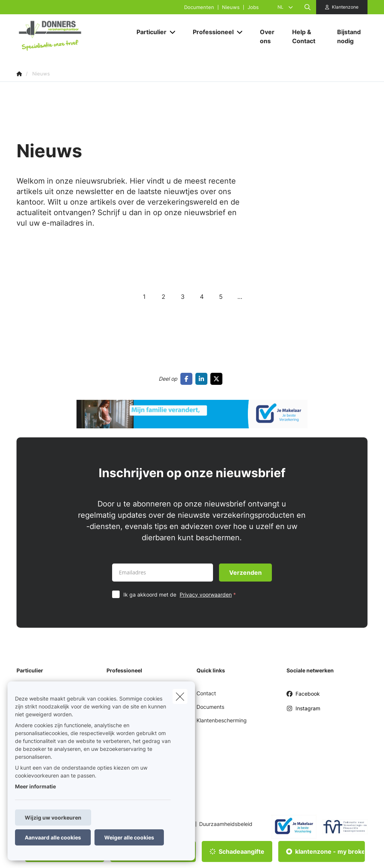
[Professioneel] (210, 32)
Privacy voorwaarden (206, 594)
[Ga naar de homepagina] (73, 37)
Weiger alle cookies (129, 837)
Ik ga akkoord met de (181, 594)
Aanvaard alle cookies (53, 837)
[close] (180, 696)
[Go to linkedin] (203, 379)
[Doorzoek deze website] (307, 7)
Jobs (253, 7)
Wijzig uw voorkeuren (53, 818)
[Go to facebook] (188, 379)
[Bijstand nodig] (349, 36)
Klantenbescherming (222, 720)
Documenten (199, 7)
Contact (206, 693)
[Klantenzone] (342, 7)
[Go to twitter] (218, 379)
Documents (210, 707)
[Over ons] (268, 36)
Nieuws (231, 7)
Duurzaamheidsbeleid (226, 824)
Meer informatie (35, 786)
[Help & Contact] (307, 36)
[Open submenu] (173, 32)
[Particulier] (149, 32)
